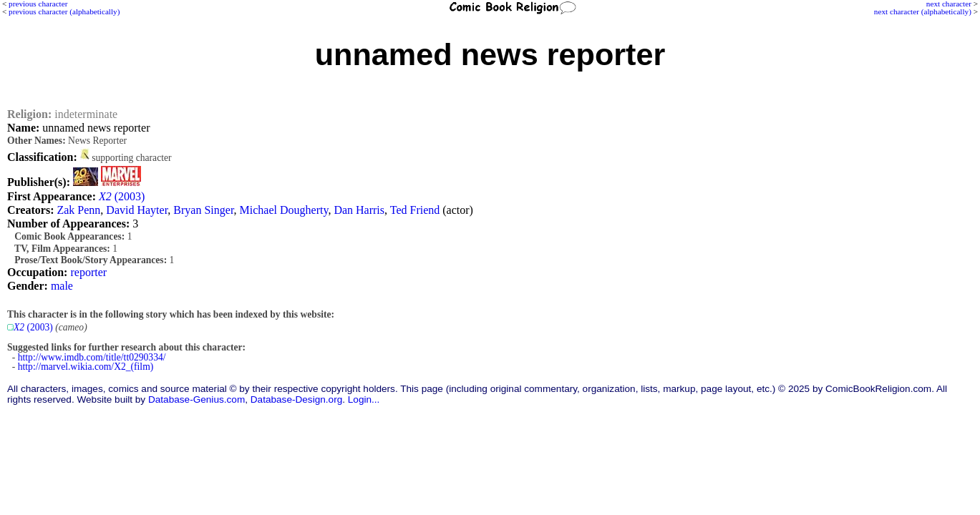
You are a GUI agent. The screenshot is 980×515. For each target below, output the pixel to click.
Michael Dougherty (284, 210)
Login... (364, 399)
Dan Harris (359, 210)
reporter (88, 272)
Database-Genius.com (197, 399)
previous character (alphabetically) (64, 11)
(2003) (122, 196)
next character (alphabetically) (923, 11)
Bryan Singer (203, 210)
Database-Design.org (296, 399)
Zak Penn (78, 210)
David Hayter (137, 210)
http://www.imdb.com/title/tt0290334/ (92, 357)
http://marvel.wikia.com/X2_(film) (86, 367)
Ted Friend (415, 210)
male (62, 286)
